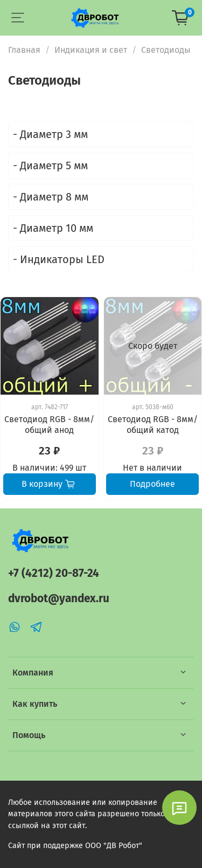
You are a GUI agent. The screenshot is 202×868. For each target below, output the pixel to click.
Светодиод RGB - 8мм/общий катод (153, 425)
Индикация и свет (91, 50)
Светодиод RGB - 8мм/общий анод (49, 425)
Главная (24, 50)
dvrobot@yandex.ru (59, 599)
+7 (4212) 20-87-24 (54, 573)
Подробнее (152, 484)
